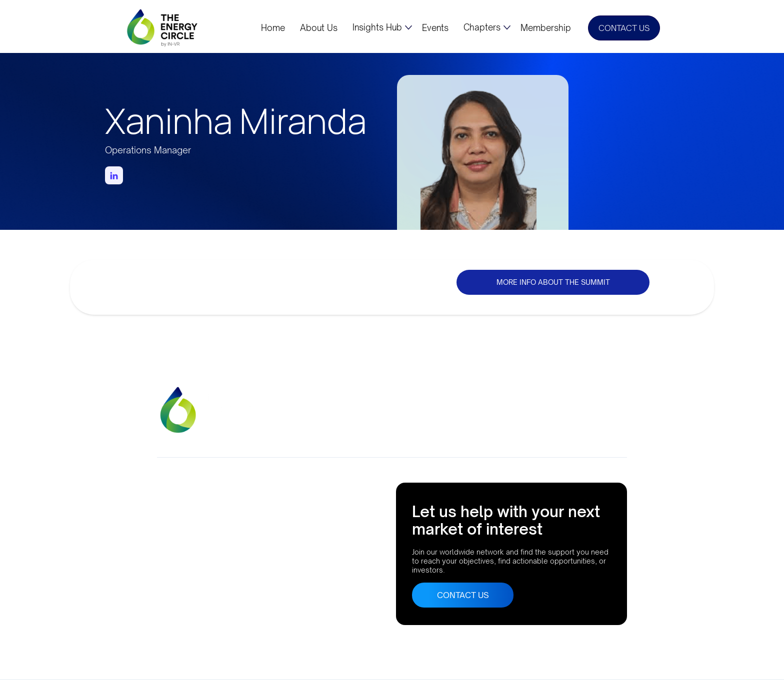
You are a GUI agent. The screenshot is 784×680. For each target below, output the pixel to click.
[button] (382, 27)
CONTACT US (624, 28)
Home (273, 28)
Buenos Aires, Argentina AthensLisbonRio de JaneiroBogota (198, 580)
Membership (546, 28)
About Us (319, 28)
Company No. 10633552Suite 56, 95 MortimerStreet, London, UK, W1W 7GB (213, 510)
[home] (163, 28)
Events (435, 28)
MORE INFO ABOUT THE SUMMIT (553, 282)
